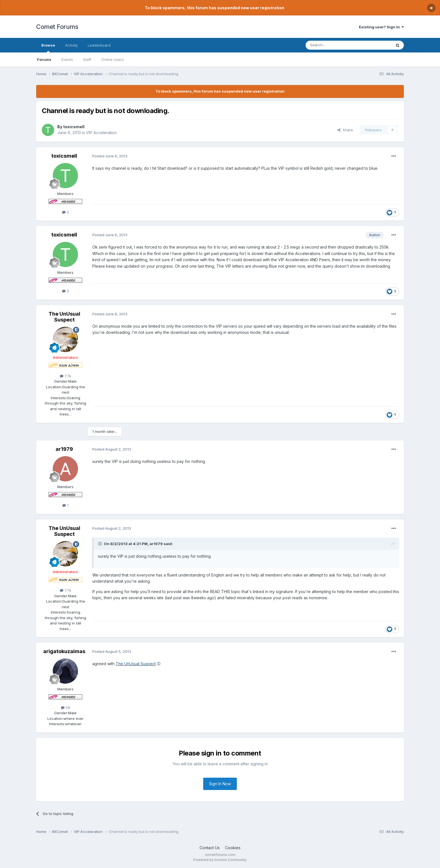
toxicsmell (74, 127)
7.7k (66, 376)
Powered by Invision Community (220, 860)
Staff (87, 59)
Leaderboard (99, 45)
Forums (44, 59)
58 (66, 708)
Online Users (113, 59)
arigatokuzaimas (64, 651)
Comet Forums (57, 27)
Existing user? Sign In (381, 27)
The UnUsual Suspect (64, 317)
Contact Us (210, 848)
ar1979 (64, 449)
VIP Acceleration (101, 133)
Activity (71, 45)
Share (345, 130)
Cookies (233, 848)
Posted (110, 156)
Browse (48, 48)
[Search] (334, 45)
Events (67, 59)
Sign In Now (220, 784)
